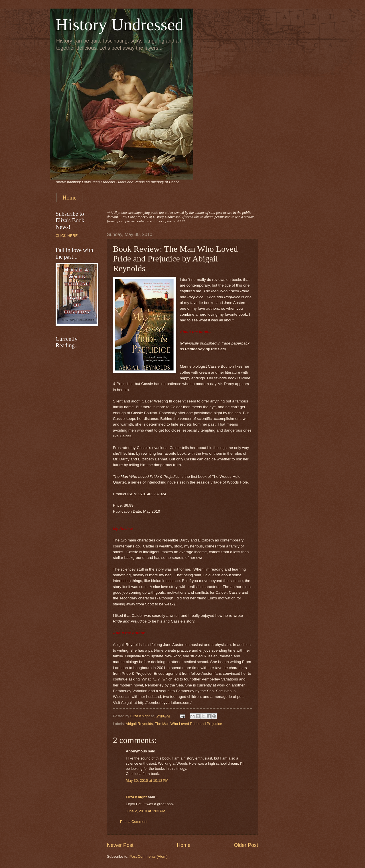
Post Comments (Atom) (149, 856)
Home (69, 198)
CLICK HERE (67, 236)
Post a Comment (134, 822)
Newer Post (120, 845)
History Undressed (119, 25)
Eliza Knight (136, 797)
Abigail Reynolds (139, 724)
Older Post (246, 845)
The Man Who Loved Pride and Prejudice (188, 724)
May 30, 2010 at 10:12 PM (147, 781)
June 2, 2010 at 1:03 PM (146, 811)
